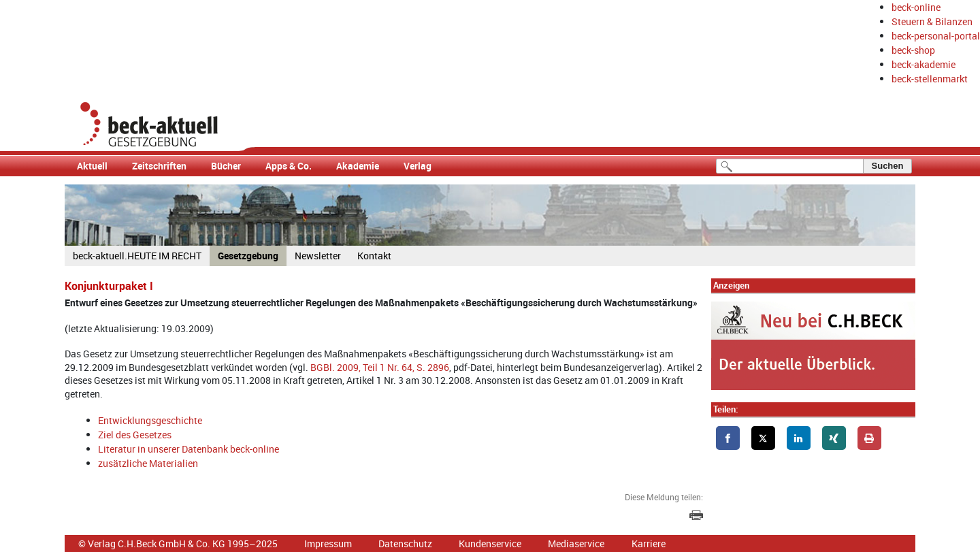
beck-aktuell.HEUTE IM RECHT (137, 256)
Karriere (649, 543)
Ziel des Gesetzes (135, 435)
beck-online (916, 7)
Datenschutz (405, 543)
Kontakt (374, 256)
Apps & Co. (289, 166)
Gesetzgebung (248, 256)
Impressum (328, 543)
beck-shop (913, 50)
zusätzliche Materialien (148, 463)
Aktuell (92, 166)
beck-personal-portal (936, 36)
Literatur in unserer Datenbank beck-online (189, 449)
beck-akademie (924, 64)
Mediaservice (576, 543)
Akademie (358, 166)
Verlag (418, 166)
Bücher (226, 166)
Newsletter (318, 256)
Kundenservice (490, 543)
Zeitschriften (159, 166)
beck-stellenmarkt (930, 79)
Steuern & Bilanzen (932, 21)
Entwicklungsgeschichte (150, 420)
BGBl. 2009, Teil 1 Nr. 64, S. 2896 (380, 367)
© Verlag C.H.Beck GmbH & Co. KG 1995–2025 (178, 543)
